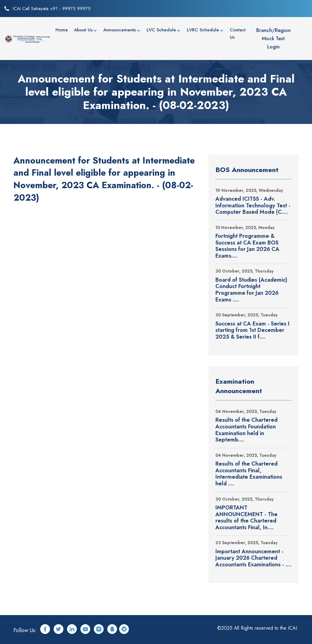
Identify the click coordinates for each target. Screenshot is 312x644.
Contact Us (238, 33)
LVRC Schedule (203, 30)
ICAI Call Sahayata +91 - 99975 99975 (52, 9)
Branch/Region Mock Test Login (273, 38)
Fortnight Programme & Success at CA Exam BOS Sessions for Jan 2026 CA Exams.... (247, 246)
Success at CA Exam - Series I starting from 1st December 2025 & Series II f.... (252, 331)
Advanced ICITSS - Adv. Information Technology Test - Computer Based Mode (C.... (253, 206)
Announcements (120, 30)
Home (62, 30)
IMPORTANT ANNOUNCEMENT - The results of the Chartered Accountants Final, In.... (246, 518)
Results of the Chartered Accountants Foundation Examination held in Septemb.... (246, 430)
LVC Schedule (161, 30)
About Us (83, 30)
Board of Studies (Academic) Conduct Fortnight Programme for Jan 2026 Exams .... (251, 290)
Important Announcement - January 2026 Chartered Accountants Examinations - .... (253, 558)
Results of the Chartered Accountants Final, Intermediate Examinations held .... (249, 474)
